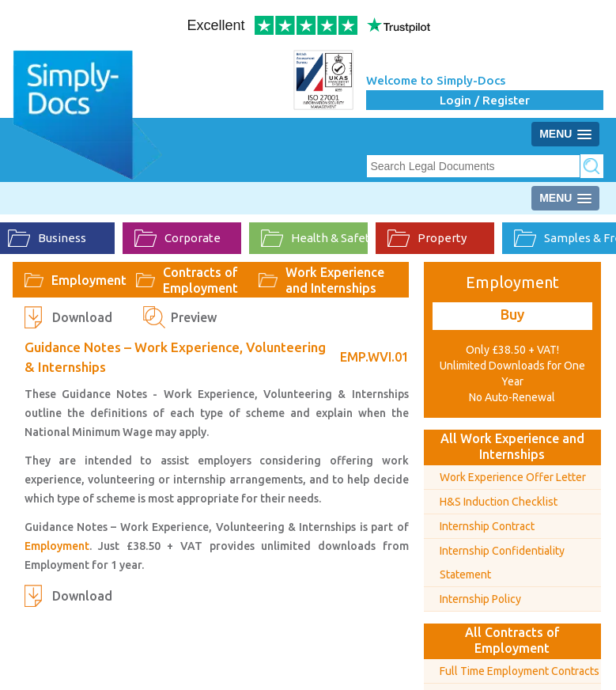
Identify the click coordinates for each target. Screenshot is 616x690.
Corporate (178, 238)
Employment (89, 280)
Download (82, 317)
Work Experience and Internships (335, 280)
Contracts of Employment (200, 280)
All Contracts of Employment (512, 640)
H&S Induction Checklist (499, 502)
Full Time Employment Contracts (520, 671)
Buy (512, 314)
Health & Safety (314, 238)
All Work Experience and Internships (512, 446)
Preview (194, 317)
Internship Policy (480, 599)
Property (427, 238)
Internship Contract (487, 526)
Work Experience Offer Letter (513, 477)
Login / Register (485, 100)
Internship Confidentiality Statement (502, 563)
